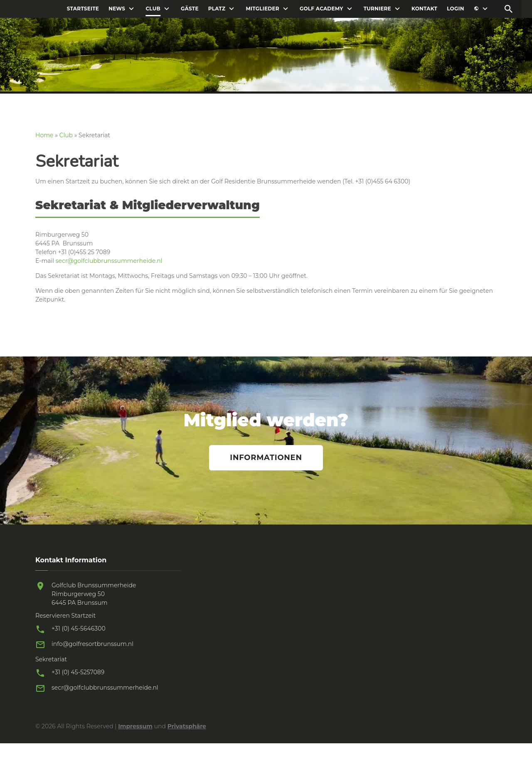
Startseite (83, 9)
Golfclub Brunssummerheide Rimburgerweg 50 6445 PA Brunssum (94, 594)
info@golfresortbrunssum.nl (92, 644)
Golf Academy (321, 9)
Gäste (190, 9)
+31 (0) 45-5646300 (79, 628)
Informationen (266, 458)
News (117, 9)
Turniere (377, 9)
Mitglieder (262, 9)
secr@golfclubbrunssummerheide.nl (109, 261)
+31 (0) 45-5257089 (78, 672)
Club (153, 9)
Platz (217, 9)
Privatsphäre (187, 726)
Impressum (135, 726)
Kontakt (424, 9)
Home (44, 135)
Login (455, 9)
